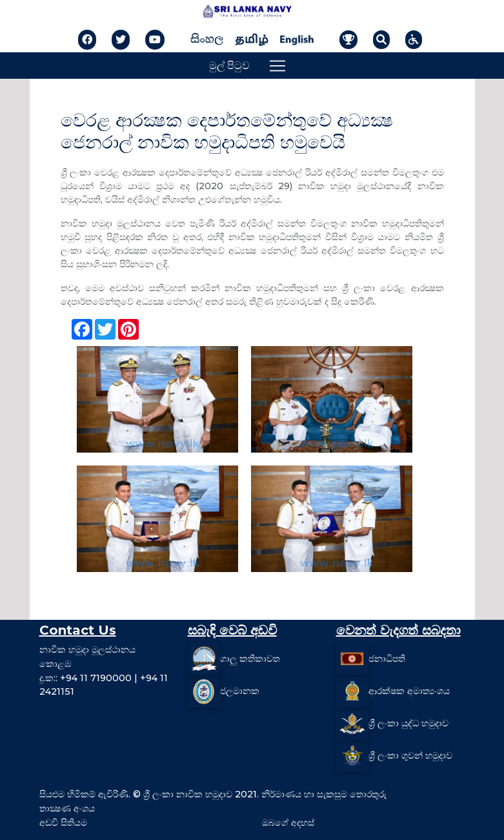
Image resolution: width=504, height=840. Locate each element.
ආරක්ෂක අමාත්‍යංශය (409, 691)
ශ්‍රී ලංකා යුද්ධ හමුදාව (408, 723)
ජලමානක (240, 691)
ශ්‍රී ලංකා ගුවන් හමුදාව (410, 755)
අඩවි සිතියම (63, 823)
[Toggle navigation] (277, 66)
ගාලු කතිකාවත (250, 659)
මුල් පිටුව (229, 66)
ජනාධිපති (387, 659)
